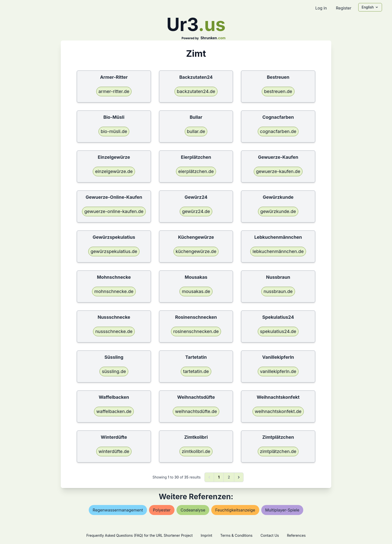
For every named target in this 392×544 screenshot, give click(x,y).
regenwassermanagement (118, 510)
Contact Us (270, 535)
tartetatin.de (196, 371)
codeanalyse (193, 510)
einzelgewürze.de (114, 171)
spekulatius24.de (278, 331)
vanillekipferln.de (278, 371)
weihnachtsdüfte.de (196, 411)
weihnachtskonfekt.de (278, 411)
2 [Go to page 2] (229, 477)
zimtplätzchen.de (278, 451)
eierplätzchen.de (196, 171)
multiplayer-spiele (282, 510)
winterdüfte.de (114, 451)
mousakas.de (196, 291)
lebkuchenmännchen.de (278, 251)
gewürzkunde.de (278, 211)
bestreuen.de (278, 91)
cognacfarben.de (278, 131)
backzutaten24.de (196, 91)
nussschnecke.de (114, 331)
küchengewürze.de (196, 251)
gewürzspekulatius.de (114, 251)
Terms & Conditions (236, 535)
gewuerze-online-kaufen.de (114, 211)
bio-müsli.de (114, 131)
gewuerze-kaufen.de (278, 171)
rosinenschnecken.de (196, 331)
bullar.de (196, 131)
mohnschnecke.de (114, 291)
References (296, 535)
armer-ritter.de (114, 91)
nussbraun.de (278, 291)
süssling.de (114, 371)
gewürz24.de (196, 211)
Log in (321, 8)
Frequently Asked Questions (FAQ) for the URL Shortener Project (139, 535)
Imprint (206, 535)
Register (343, 8)
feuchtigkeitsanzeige (235, 510)
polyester (162, 510)
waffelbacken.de (114, 411)
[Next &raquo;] (239, 477)
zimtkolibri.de (196, 451)
